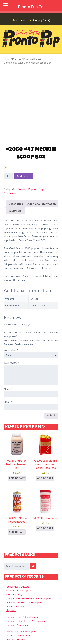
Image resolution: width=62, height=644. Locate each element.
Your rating (11, 350)
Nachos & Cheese (16, 606)
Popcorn (17, 59)
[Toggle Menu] (6, 5)
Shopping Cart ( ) (40, 20)
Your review (11, 363)
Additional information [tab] (42, 204)
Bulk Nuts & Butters (18, 586)
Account (19, 20)
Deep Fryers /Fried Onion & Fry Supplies (29, 598)
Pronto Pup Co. (31, 7)
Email (8, 402)
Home (7, 59)
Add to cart (24, 176)
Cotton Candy (14, 594)
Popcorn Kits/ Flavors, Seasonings (26, 621)
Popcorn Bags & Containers (22, 617)
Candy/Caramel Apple (19, 590)
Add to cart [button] (17, 478)
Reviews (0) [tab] (15, 211)
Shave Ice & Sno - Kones (20, 635)
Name (8, 389)
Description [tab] (16, 204)
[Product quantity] (9, 176)
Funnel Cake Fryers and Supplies (25, 602)
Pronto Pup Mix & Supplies (22, 631)
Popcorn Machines (17, 625)
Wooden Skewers (16, 639)
